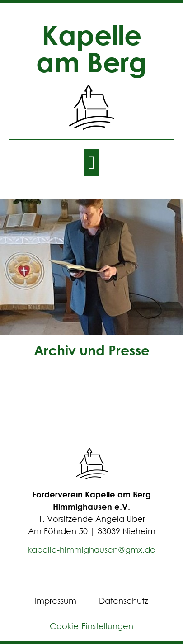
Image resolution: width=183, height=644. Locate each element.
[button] (91, 163)
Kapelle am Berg (91, 48)
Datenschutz (124, 601)
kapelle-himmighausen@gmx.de (91, 549)
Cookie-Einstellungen (91, 626)
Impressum (56, 601)
